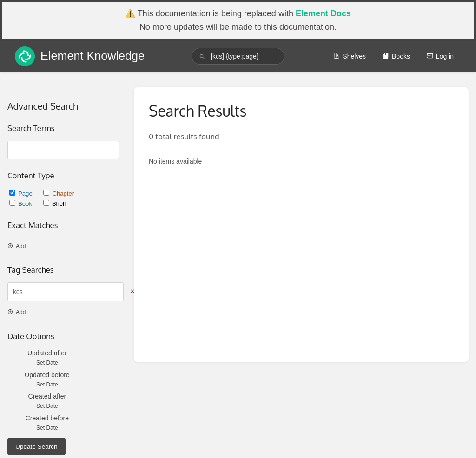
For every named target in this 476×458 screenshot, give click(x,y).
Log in (440, 56)
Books (396, 56)
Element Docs (323, 13)
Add (17, 246)
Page (22, 193)
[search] (238, 56)
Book (22, 204)
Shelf (55, 204)
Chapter (59, 193)
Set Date (47, 363)
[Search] (202, 56)
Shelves (350, 56)
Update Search (36, 447)
